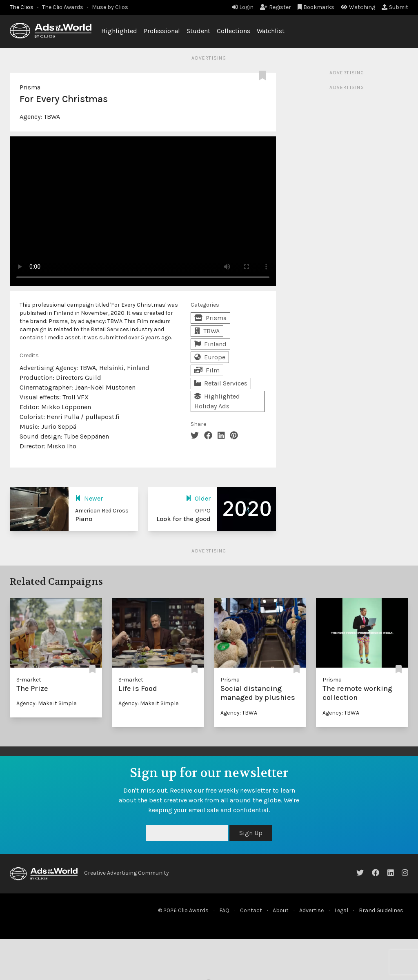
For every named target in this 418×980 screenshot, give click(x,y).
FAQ (224, 910)
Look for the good (183, 519)
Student (198, 31)
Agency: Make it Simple (46, 703)
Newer (89, 498)
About (281, 910)
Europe (210, 357)
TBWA (52, 117)
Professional (162, 31)
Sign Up (251, 833)
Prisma (30, 87)
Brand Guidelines (381, 910)
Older (198, 498)
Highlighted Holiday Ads (217, 401)
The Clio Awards (63, 7)
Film (207, 370)
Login (243, 7)
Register (276, 7)
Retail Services (221, 383)
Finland (210, 344)
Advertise (311, 910)
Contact (251, 910)
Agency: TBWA (239, 713)
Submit (395, 7)
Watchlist (271, 31)
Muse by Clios (110, 7)
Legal (341, 910)
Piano (84, 519)
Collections (233, 31)
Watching (358, 7)
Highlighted (119, 31)
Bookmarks (316, 7)
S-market (29, 680)
